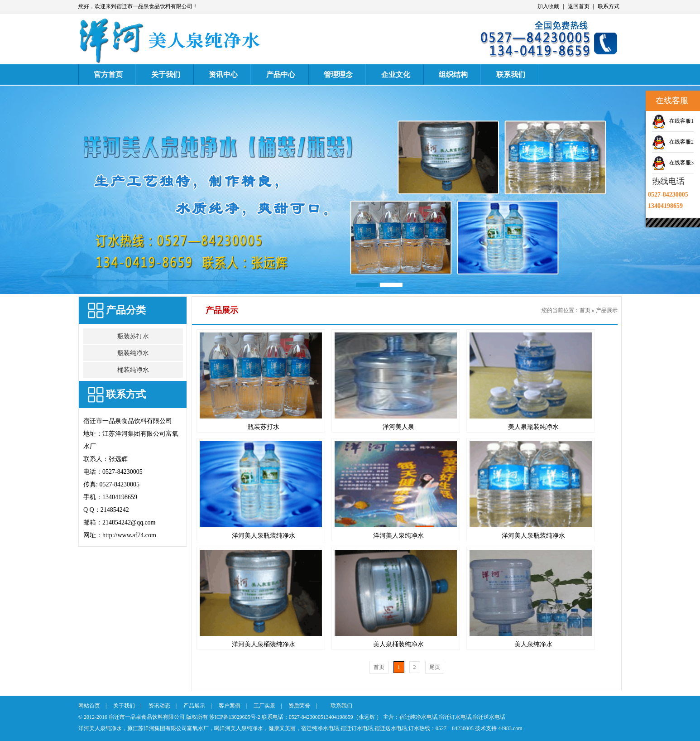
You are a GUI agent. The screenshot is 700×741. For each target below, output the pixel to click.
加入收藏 (548, 6)
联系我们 (511, 75)
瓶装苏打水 (133, 336)
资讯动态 (159, 706)
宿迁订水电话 (455, 717)
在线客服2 (681, 142)
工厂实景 (264, 706)
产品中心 (281, 75)
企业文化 (396, 75)
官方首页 (108, 75)
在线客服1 (681, 121)
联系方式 (609, 6)
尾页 (435, 667)
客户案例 (230, 706)
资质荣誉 (299, 706)
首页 (585, 310)
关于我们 (166, 75)
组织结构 (453, 75)
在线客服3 (681, 163)
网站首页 (89, 706)
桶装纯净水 (133, 370)
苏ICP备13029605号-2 (235, 717)
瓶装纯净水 (133, 353)
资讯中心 (223, 75)
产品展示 (607, 310)
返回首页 (579, 6)
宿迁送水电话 (489, 717)
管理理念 (338, 75)
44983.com (510, 728)
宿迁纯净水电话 (418, 717)
